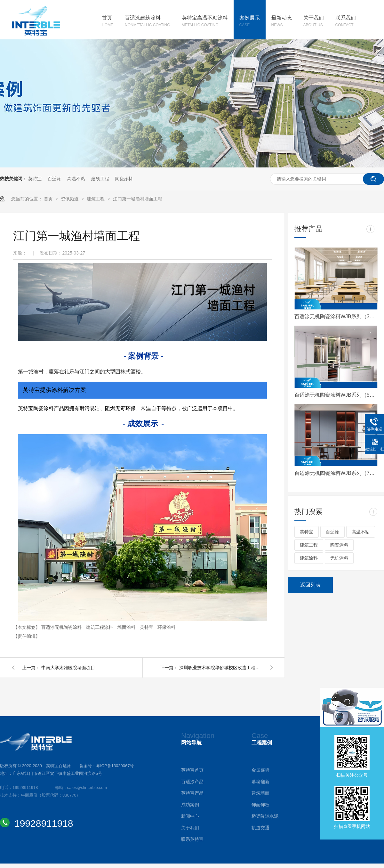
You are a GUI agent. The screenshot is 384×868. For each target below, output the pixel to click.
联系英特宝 (192, 839)
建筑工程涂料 (100, 627)
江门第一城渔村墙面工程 (138, 199)
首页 (108, 22)
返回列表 (310, 585)
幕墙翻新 (260, 782)
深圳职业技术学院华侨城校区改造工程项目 (221, 668)
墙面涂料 (127, 627)
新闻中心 (190, 816)
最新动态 (282, 22)
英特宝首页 (192, 770)
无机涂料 (339, 558)
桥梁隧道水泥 (265, 816)
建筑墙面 (260, 793)
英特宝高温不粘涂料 (205, 22)
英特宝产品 (192, 793)
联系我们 (346, 22)
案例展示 (250, 22)
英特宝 (35, 179)
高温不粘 (76, 179)
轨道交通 (260, 828)
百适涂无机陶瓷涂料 (62, 627)
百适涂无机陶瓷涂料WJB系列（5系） (336, 395)
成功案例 (190, 805)
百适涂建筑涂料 (148, 22)
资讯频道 (70, 199)
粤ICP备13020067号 (115, 766)
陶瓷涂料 (124, 179)
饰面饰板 (260, 805)
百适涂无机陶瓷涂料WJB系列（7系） (336, 473)
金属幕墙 (260, 770)
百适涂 (54, 179)
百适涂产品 (192, 782)
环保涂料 (166, 627)
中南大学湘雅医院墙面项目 (68, 668)
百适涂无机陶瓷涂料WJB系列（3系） (336, 316)
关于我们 (314, 22)
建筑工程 (100, 179)
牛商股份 (29, 795)
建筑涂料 (309, 558)
